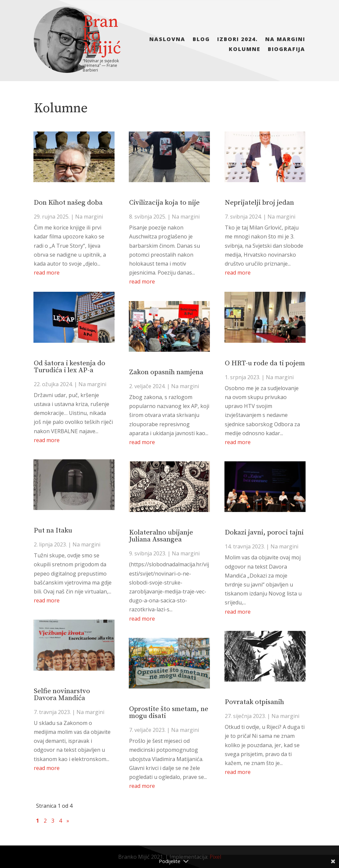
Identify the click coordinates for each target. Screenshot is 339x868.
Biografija (287, 50)
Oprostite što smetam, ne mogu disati (169, 713)
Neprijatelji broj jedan (259, 203)
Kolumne (245, 50)
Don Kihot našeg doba (68, 203)
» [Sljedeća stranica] (68, 821)
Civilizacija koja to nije (164, 203)
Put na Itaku (53, 531)
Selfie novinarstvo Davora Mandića (62, 695)
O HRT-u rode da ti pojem (265, 363)
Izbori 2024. (238, 40)
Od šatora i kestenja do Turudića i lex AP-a (70, 367)
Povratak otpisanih (254, 702)
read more (47, 273)
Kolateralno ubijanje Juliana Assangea (161, 536)
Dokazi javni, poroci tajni (264, 533)
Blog (201, 40)
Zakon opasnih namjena (166, 372)
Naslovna (167, 40)
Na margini (285, 40)
